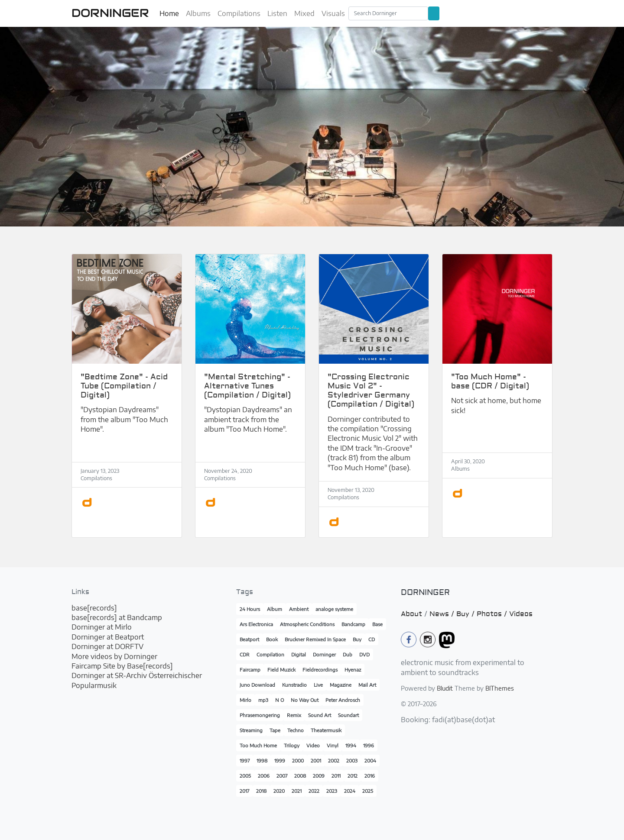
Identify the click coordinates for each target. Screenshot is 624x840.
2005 (245, 776)
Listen (277, 13)
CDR (245, 654)
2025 (368, 791)
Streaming (251, 730)
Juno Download (257, 685)
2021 (297, 791)
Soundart (348, 715)
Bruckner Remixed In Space (315, 639)
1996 (369, 745)
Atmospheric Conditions (307, 624)
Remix (294, 715)
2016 (370, 776)
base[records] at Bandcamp (117, 617)
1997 (245, 761)
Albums (198, 13)
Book (272, 639)
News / (443, 614)
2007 (282, 776)
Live (318, 685)
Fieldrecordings (320, 670)
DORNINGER (110, 13)
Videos (521, 614)
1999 (280, 761)
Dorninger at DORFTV (107, 646)
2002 (334, 761)
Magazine (341, 685)
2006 (264, 776)
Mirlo (245, 700)
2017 (244, 791)
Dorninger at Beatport (108, 637)
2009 (319, 776)
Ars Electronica (256, 624)
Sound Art (320, 715)
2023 (332, 791)
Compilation (270, 654)
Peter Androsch (343, 700)
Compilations (239, 13)
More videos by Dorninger (114, 656)
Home (169, 13)
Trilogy (292, 745)
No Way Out (305, 700)
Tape (275, 730)
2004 (370, 761)
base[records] (94, 608)
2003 (352, 761)
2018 (261, 791)
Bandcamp (353, 624)
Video (313, 745)
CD (372, 639)
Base (377, 624)
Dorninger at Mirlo (102, 627)
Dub (348, 654)
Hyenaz (353, 670)
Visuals (333, 13)
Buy (357, 639)
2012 (353, 776)
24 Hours (250, 609)
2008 (300, 776)
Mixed (304, 13)
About (411, 614)
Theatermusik (326, 730)
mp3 (263, 700)
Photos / (493, 614)
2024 (350, 791)
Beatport (249, 639)
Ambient (299, 609)
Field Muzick (281, 670)
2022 (314, 791)
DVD (364, 654)
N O (279, 700)
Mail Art (367, 685)
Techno (296, 730)
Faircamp (250, 670)
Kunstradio (294, 685)
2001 (316, 761)
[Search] (388, 13)
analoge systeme (334, 609)
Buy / (466, 614)
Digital (299, 654)
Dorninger (324, 654)
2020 (279, 791)
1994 (351, 745)
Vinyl (333, 745)
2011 (336, 776)
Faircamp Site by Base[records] (122, 666)
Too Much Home (258, 745)
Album (275, 609)
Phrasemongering (260, 715)
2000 (298, 761)
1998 (262, 761)
